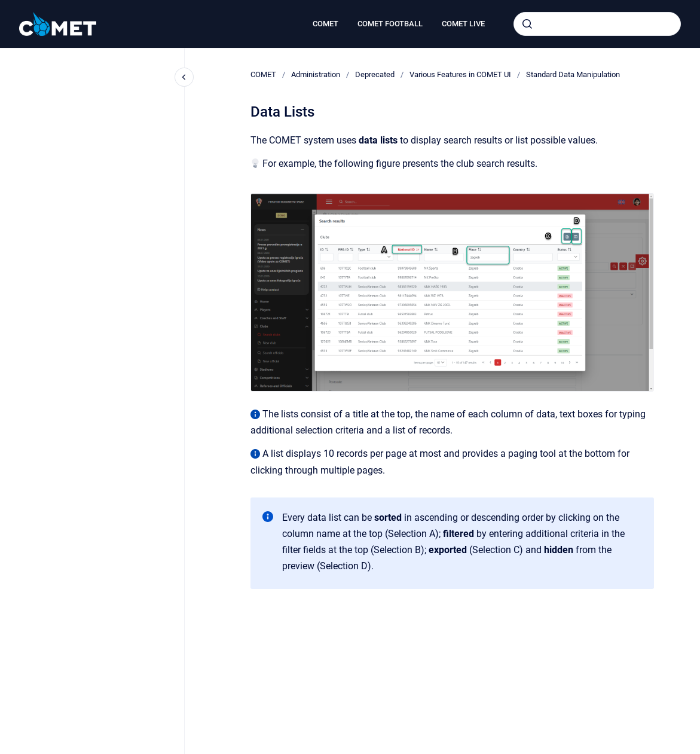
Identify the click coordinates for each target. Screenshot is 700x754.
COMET (325, 24)
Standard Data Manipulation (573, 74)
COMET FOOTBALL (390, 24)
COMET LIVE (463, 24)
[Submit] (527, 24)
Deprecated (375, 74)
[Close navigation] (184, 77)
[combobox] (597, 24)
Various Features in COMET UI (460, 74)
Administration (316, 74)
